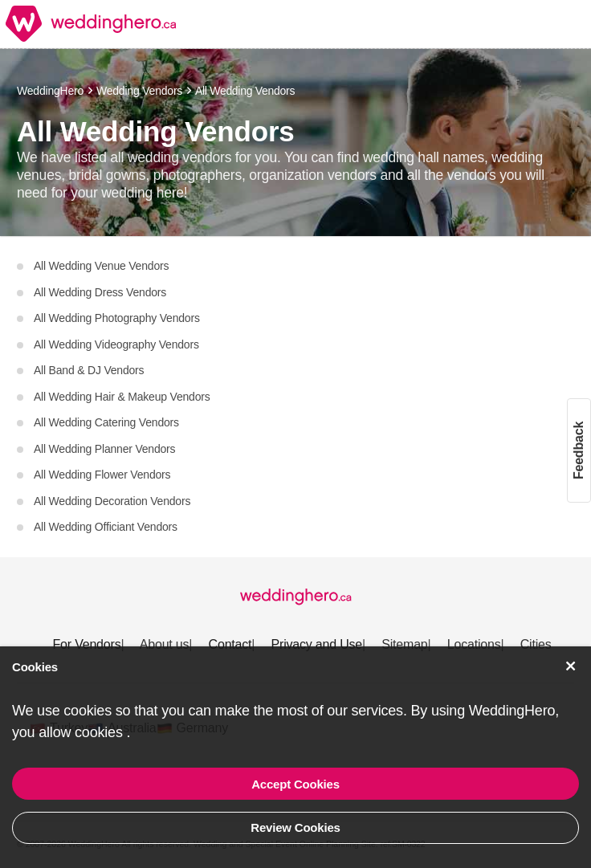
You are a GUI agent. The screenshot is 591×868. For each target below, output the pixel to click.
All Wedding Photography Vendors (116, 318)
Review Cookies (295, 827)
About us (165, 644)
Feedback (579, 450)
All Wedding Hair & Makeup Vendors (121, 397)
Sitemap (404, 644)
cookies (100, 732)
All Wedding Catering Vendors (105, 422)
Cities (536, 644)
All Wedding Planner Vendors (103, 449)
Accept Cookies (295, 784)
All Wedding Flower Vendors (101, 475)
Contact (230, 644)
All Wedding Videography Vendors (115, 344)
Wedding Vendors (139, 91)
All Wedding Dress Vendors (99, 292)
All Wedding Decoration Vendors (111, 501)
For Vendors (86, 644)
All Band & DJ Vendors (88, 370)
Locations (474, 644)
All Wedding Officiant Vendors (104, 527)
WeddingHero (50, 91)
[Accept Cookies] (571, 666)
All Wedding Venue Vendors (100, 266)
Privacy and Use (317, 644)
